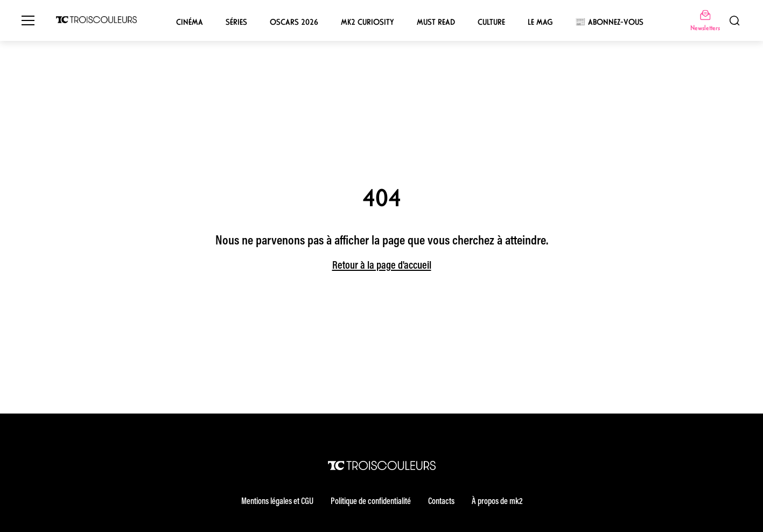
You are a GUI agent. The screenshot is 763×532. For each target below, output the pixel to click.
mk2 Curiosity (367, 22)
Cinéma (190, 22)
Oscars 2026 (294, 22)
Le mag (540, 22)
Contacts (441, 502)
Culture (491, 22)
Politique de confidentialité (371, 502)
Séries (236, 22)
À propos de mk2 (497, 502)
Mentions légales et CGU (277, 502)
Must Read (436, 22)
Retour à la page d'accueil (382, 266)
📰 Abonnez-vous (609, 22)
